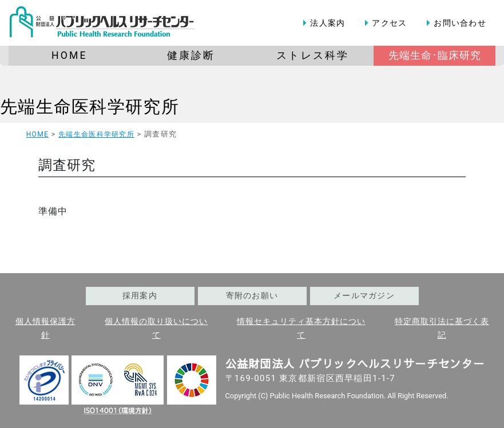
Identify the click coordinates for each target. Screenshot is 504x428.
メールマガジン (364, 296)
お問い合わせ (460, 23)
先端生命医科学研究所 (90, 107)
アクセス (389, 23)
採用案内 (140, 296)
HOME (37, 134)
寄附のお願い (252, 296)
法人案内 (328, 23)
